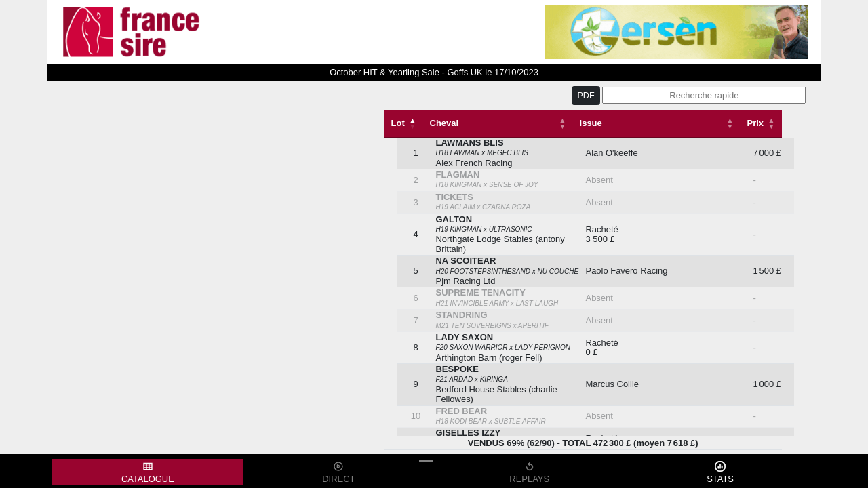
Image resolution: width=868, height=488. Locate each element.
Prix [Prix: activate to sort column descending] (755, 123)
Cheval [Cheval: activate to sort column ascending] (444, 123)
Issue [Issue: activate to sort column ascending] (591, 123)
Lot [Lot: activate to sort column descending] (398, 123)
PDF (586, 96)
